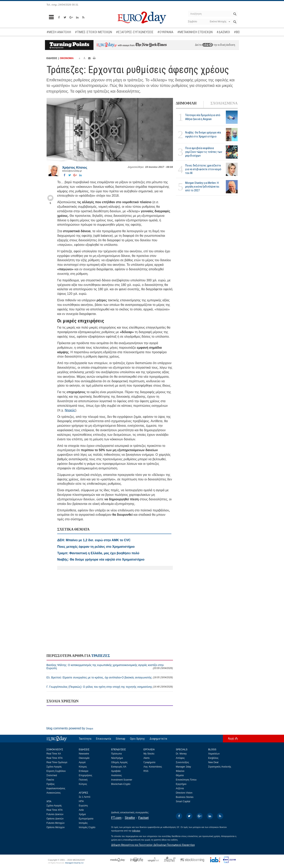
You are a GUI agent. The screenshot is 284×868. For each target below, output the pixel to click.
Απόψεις (180, 758)
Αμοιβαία (116, 771)
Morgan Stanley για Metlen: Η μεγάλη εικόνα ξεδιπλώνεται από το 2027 (202, 187)
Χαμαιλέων (214, 754)
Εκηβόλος (213, 758)
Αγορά (82, 762)
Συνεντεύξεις (183, 762)
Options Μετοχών (56, 827)
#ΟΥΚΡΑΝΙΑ (165, 32)
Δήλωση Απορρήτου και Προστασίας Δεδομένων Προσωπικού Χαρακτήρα (153, 845)
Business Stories (185, 797)
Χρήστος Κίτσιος (75, 168)
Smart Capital (183, 801)
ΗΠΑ (81, 801)
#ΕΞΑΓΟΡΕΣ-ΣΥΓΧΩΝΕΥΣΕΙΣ (135, 32)
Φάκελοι (180, 771)
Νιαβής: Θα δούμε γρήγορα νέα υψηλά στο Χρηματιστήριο (203, 134)
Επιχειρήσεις (86, 775)
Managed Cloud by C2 (74, 863)
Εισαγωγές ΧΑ (119, 767)
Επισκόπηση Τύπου (186, 780)
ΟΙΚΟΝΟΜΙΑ (67, 58)
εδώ (208, 45)
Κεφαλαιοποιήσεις (56, 788)
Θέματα (180, 775)
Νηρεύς (70, 410)
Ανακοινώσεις (54, 793)
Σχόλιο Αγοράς (54, 767)
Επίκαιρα (84, 771)
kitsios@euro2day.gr (72, 171)
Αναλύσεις (117, 775)
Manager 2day (184, 767)
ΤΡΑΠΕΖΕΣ (100, 656)
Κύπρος (83, 784)
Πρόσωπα (117, 754)
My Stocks (149, 754)
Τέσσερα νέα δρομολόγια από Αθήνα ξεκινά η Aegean (203, 117)
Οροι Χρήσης (137, 739)
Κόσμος (83, 767)
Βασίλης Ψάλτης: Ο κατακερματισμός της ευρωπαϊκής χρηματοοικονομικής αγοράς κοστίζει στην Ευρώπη (110, 667)
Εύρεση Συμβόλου (56, 771)
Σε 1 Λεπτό (85, 797)
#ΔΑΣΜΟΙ (223, 32)
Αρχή (231, 738)
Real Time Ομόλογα (57, 762)
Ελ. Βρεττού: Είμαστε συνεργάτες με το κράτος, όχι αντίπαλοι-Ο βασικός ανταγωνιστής (110, 677)
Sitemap (121, 739)
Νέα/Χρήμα (117, 758)
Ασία (81, 810)
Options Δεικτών (55, 819)
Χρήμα (82, 814)
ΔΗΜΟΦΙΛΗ (186, 103)
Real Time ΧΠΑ (55, 758)
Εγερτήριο (181, 784)
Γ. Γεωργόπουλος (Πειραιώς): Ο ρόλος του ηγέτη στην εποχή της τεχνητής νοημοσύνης (110, 687)
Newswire (84, 754)
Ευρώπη (83, 806)
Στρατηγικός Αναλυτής (220, 767)
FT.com (116, 818)
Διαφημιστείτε (158, 739)
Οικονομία (84, 758)
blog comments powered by (70, 728)
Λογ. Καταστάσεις (153, 767)
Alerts (147, 758)
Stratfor (130, 818)
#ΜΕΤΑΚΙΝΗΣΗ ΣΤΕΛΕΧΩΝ (195, 32)
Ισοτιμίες (83, 823)
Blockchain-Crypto (121, 784)
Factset (143, 818)
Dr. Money (181, 754)
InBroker (136, 831)
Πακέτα (50, 780)
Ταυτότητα (85, 739)
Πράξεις (51, 784)
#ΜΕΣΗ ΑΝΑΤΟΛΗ (59, 32)
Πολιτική (83, 780)
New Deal (213, 762)
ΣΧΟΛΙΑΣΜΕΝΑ (224, 103)
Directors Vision (184, 793)
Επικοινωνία (104, 739)
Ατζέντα (180, 788)
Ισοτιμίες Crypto (87, 827)
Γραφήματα (149, 762)
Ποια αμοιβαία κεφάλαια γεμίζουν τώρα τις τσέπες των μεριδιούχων (204, 152)
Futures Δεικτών (55, 814)
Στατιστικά (52, 775)
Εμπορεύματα (86, 819)
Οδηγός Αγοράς (120, 762)
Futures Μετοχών (56, 823)
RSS (146, 771)
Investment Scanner (122, 780)
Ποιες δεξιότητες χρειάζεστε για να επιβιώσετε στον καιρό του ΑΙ (203, 169)
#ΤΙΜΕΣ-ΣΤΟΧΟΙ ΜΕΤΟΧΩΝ (93, 32)
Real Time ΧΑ (54, 754)
